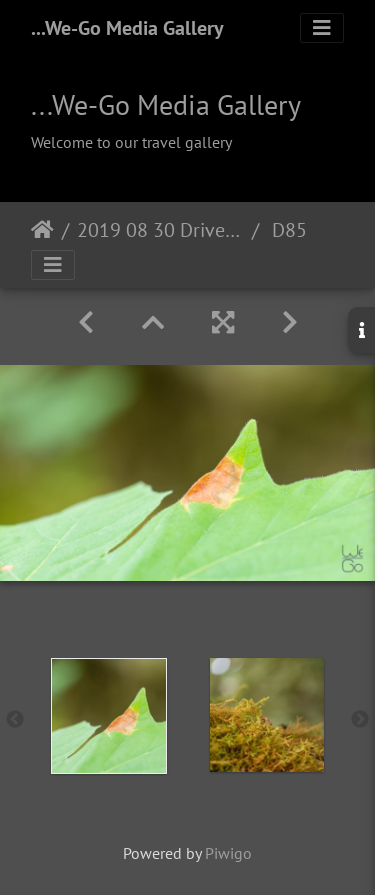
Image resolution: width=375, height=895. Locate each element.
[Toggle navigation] (322, 28)
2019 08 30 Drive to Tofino (160, 230)
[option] (109, 716)
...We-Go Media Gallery (127, 28)
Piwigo (228, 853)
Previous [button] (15, 720)
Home (42, 230)
